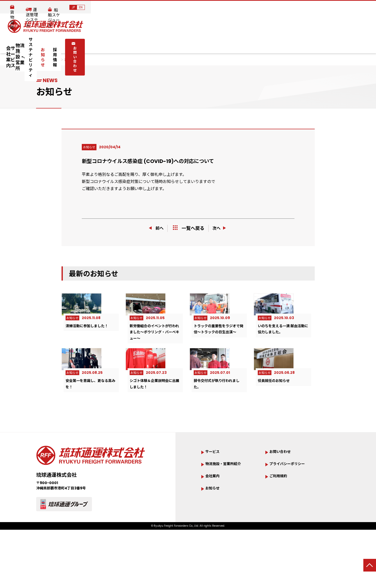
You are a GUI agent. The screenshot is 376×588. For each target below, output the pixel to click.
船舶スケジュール (329, 8)
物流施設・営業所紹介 (228, 505)
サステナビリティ (195, 43)
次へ (222, 228)
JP (358, 7)
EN (366, 7)
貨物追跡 (251, 8)
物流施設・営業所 (145, 43)
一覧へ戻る (189, 228)
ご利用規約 (281, 517)
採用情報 (257, 43)
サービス (104, 43)
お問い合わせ (295, 43)
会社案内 (73, 43)
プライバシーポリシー (292, 505)
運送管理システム (286, 8)
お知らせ (231, 43)
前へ (154, 228)
